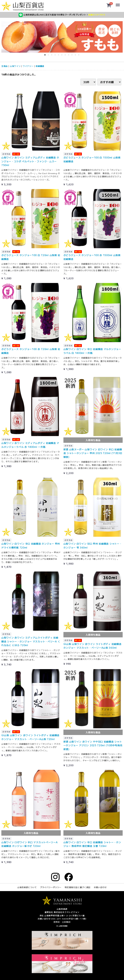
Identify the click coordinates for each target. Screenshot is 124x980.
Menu (118, 3)
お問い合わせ (100, 887)
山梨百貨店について (27, 887)
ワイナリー (28, 66)
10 (76, 56)
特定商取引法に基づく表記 (78, 887)
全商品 (5, 66)
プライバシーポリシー (51, 887)
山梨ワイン (15, 66)
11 (80, 56)
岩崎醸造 (40, 66)
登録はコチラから (97, 15)
